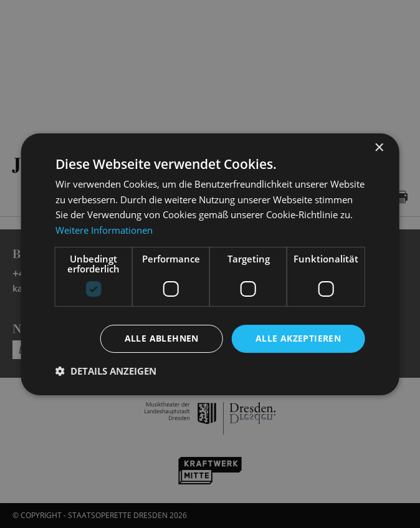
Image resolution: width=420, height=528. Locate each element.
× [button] (379, 147)
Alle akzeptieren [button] (298, 338)
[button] (106, 371)
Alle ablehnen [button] (162, 338)
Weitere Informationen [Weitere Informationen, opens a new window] (104, 230)
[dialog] (210, 264)
